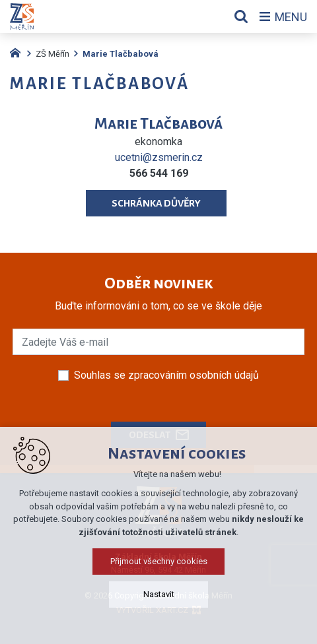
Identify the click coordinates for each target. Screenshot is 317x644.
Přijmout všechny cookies (159, 588)
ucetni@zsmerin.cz (159, 157)
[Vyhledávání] (241, 16)
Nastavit (159, 621)
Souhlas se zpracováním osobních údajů (166, 375)
